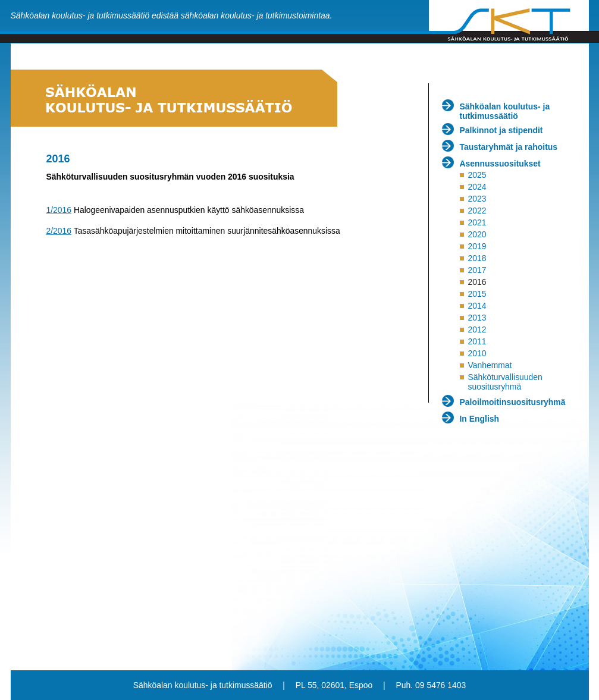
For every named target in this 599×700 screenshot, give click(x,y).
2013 (477, 318)
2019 (477, 246)
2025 (477, 175)
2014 (477, 306)
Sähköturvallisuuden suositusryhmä (505, 382)
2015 (477, 294)
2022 (477, 211)
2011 (477, 341)
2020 (477, 234)
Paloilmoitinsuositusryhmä (513, 402)
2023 (477, 199)
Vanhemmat (490, 365)
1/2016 (59, 210)
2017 (477, 270)
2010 (477, 353)
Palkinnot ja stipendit (501, 130)
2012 (477, 329)
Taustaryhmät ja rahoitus (509, 147)
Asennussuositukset (500, 164)
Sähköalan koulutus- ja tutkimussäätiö (505, 111)
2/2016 (59, 231)
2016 (477, 282)
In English (480, 419)
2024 (477, 187)
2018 (477, 258)
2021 (477, 222)
